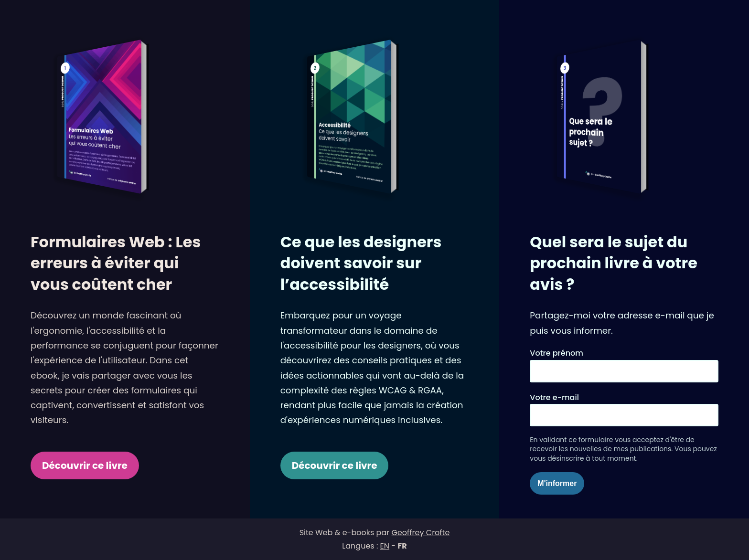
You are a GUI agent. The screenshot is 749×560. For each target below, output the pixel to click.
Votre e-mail (554, 397)
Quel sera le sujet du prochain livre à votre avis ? (614, 263)
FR (402, 546)
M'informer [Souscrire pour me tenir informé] (557, 483)
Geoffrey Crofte (420, 533)
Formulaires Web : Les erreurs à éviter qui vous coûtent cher (116, 263)
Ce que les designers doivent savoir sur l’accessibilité (361, 263)
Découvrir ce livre (85, 465)
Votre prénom (556, 353)
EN (385, 546)
